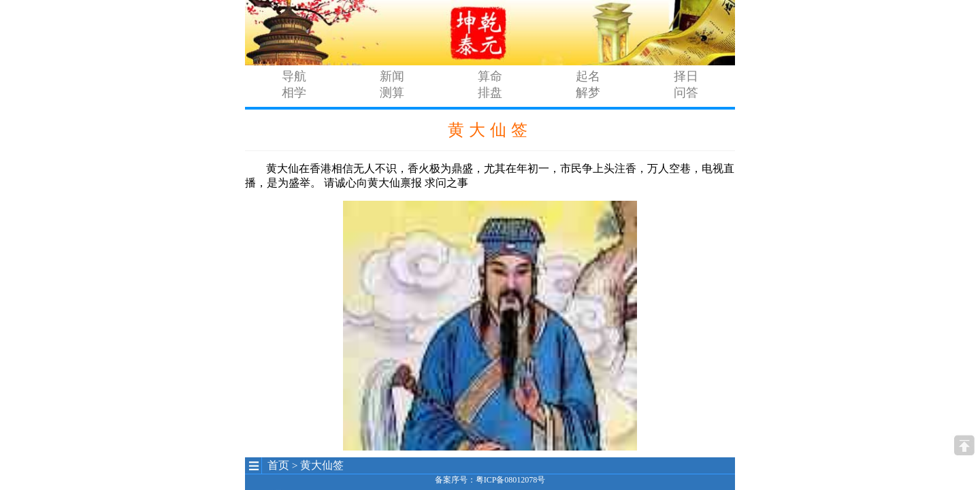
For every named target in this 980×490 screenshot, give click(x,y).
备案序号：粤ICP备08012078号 (490, 480)
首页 (278, 465)
